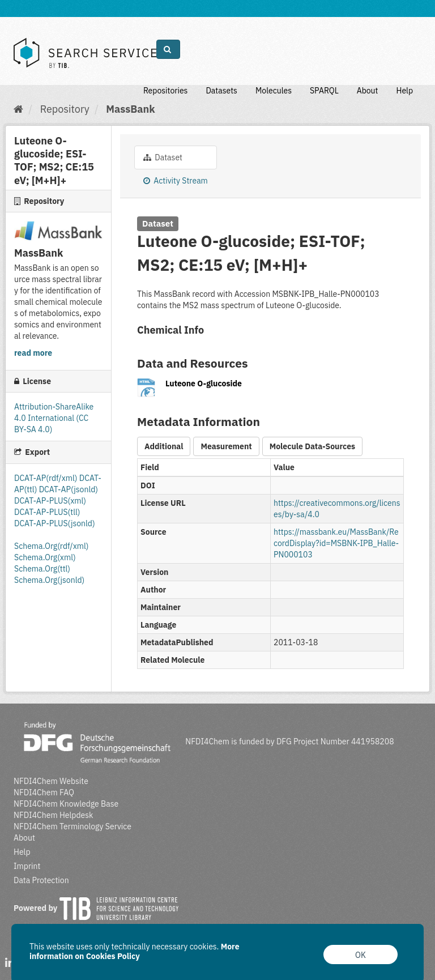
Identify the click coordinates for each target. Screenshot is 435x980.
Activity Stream (176, 181)
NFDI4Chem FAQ (44, 792)
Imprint (27, 866)
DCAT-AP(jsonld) (69, 489)
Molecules (274, 91)
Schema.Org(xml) (45, 557)
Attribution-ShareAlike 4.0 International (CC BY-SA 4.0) (54, 418)
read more (33, 353)
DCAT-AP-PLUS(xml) (50, 501)
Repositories (166, 91)
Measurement (226, 446)
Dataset (163, 157)
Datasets (221, 91)
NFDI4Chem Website (51, 781)
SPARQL (324, 91)
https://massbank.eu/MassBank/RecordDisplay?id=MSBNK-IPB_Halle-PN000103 (336, 543)
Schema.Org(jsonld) (49, 580)
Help (404, 91)
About (368, 91)
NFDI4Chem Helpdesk (54, 815)
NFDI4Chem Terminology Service (72, 826)
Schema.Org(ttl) (42, 569)
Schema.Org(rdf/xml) (51, 546)
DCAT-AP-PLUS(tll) (47, 512)
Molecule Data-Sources (312, 446)
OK (361, 955)
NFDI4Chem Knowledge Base (66, 804)
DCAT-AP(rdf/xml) (47, 478)
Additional (164, 446)
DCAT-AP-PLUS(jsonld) (55, 523)
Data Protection (41, 880)
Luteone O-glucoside (204, 384)
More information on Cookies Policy (135, 951)
